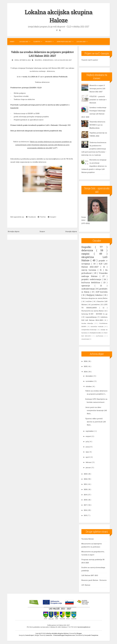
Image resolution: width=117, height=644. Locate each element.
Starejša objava (71, 231)
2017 (86, 505)
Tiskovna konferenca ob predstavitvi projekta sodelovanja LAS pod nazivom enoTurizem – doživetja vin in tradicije (94, 149)
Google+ (52, 217)
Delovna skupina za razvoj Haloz (94, 298)
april (88, 457)
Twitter (42, 217)
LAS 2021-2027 (24, 42)
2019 (86, 495)
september (90, 431)
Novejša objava (14, 231)
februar (89, 462)
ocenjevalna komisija (89, 330)
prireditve (96, 304)
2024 (86, 372)
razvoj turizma (90, 270)
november (90, 381)
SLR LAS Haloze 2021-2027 (63, 60)
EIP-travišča (102, 292)
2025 (86, 366)
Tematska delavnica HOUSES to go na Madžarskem (97, 125)
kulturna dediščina (91, 282)
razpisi (88, 254)
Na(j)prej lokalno (95, 295)
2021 (86, 484)
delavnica (39, 60)
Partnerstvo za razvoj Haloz (93, 311)
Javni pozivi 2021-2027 (64, 42)
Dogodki (88, 247)
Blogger (79, 633)
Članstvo (37, 42)
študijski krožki (96, 333)
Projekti (48, 42)
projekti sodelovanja (92, 279)
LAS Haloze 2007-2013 (90, 575)
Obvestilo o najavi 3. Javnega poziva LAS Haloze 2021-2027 (97, 88)
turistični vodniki (97, 326)
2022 (86, 479)
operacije (88, 286)
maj (87, 452)
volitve (89, 301)
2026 (86, 361)
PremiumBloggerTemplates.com (64, 635)
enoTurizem (100, 336)
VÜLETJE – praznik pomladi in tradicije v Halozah (98, 100)
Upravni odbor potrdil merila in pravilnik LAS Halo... (96, 422)
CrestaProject (30, 635)
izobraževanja (48, 60)
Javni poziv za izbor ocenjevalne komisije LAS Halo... (96, 410)
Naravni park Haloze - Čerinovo (94, 580)
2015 (86, 515)
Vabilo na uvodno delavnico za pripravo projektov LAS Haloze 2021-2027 (42, 54)
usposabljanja (91, 317)
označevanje (85, 339)
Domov (12, 42)
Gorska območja (88, 323)
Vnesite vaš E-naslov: (90, 60)
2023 (86, 474)
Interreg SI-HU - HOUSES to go (94, 314)
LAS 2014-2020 (81, 42)
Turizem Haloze (88, 539)
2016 (86, 510)
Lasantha (49, 635)
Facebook (31, 217)
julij (87, 441)
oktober (89, 386)
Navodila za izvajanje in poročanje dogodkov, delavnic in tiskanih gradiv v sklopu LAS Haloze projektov (94, 166)
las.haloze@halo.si (84, 627)
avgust (89, 436)
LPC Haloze (86, 585)
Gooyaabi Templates (91, 635)
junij (88, 447)
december (90, 376)
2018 (86, 500)
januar (88, 467)
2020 (86, 489)
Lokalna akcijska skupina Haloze (59, 16)
